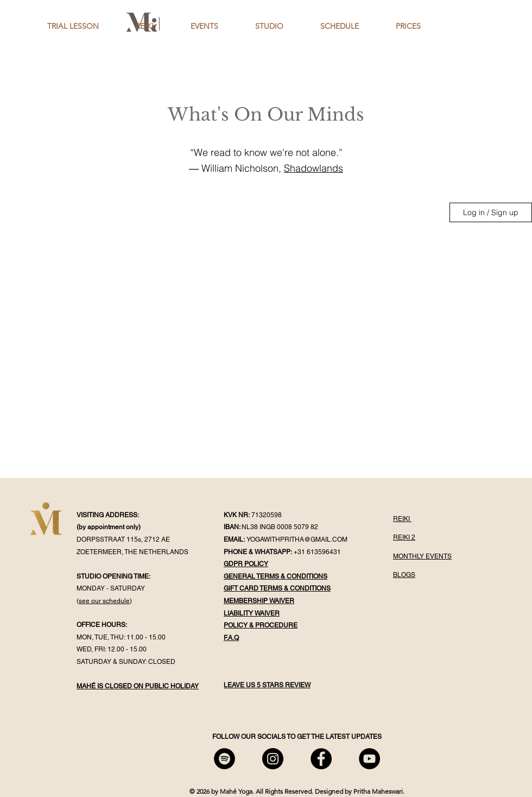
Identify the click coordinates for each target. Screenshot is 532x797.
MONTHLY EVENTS (422, 556)
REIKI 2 (404, 537)
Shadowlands (313, 168)
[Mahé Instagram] (273, 759)
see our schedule (104, 601)
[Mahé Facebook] (321, 759)
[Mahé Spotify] (224, 759)
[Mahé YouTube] (369, 759)
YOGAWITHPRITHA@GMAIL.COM (297, 539)
